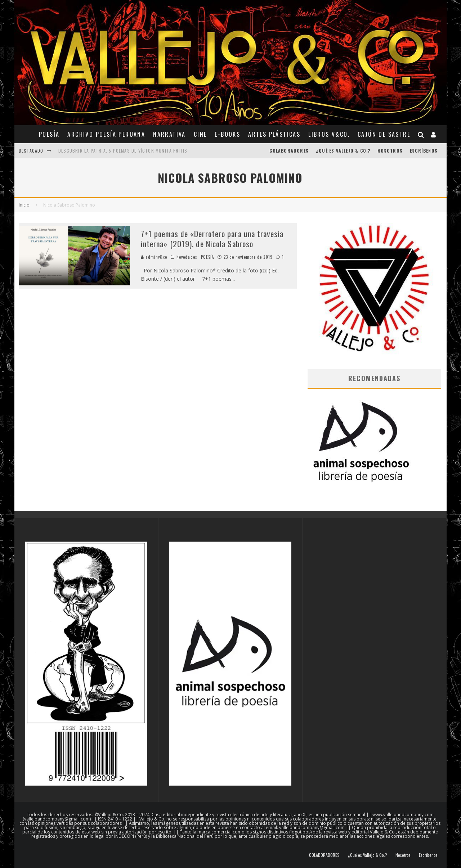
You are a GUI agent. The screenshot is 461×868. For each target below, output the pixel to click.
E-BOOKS (227, 134)
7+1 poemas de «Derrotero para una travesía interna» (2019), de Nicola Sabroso (212, 239)
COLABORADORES (289, 151)
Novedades (187, 257)
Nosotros (390, 151)
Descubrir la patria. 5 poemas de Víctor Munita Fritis (123, 151)
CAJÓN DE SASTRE (384, 134)
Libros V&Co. (329, 134)
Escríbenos (424, 151)
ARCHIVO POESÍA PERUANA (106, 134)
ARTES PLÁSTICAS (274, 134)
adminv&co (154, 257)
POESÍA (49, 134)
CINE (200, 134)
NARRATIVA (169, 134)
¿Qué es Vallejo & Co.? (343, 151)
